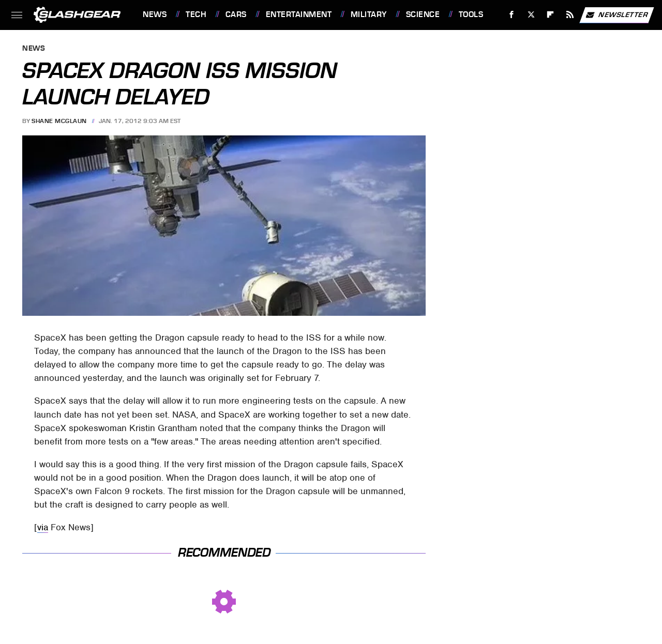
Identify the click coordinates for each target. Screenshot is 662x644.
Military (369, 14)
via (43, 527)
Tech (196, 14)
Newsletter (616, 15)
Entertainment (299, 14)
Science (423, 14)
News (155, 14)
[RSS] (570, 15)
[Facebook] (512, 15)
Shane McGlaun (59, 121)
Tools (471, 14)
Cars (236, 14)
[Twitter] (531, 15)
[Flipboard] (551, 15)
